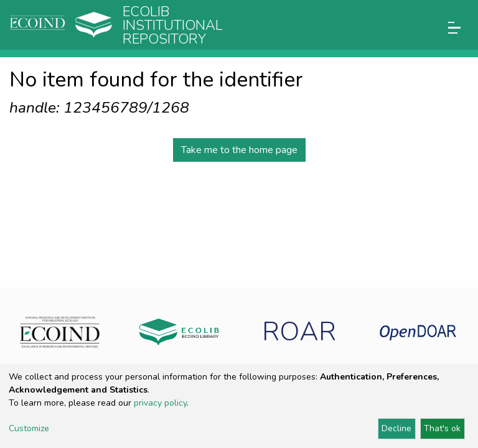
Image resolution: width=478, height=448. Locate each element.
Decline (396, 428)
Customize (29, 428)
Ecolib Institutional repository (173, 26)
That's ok (442, 428)
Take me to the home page (239, 150)
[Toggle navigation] (454, 28)
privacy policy (160, 403)
